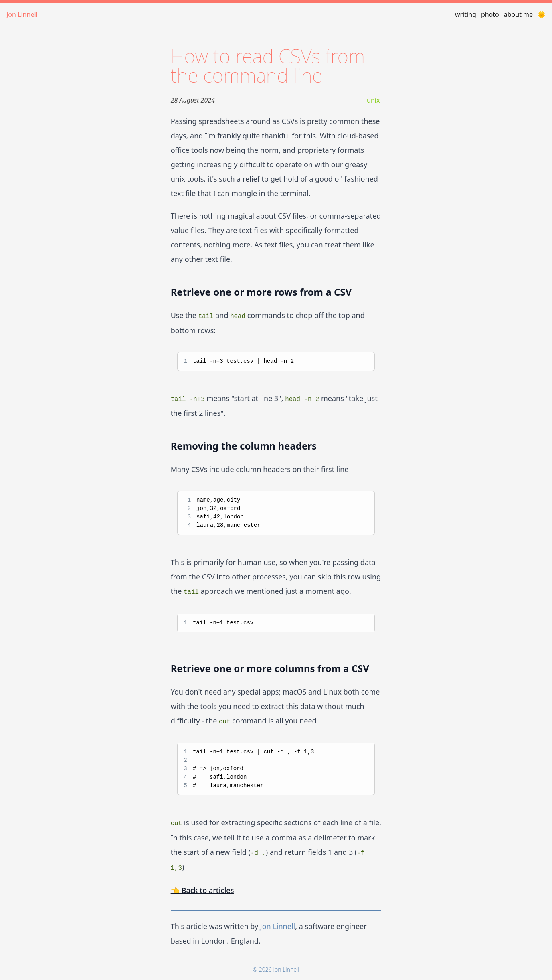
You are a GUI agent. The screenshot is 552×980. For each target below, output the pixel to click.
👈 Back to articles (202, 890)
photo (490, 14)
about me (518, 14)
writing (466, 14)
